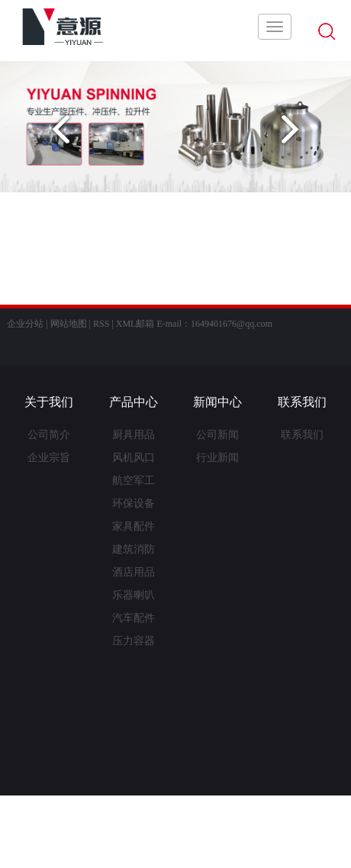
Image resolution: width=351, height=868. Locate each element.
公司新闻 (217, 435)
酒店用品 (134, 572)
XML (126, 324)
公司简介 (49, 435)
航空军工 (134, 481)
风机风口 (134, 458)
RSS (101, 324)
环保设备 (134, 503)
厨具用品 (134, 435)
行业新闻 (217, 458)
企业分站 (25, 324)
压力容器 (134, 641)
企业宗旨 (49, 458)
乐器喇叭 (134, 595)
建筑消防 (134, 549)
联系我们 (302, 402)
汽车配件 (134, 618)
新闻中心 (217, 402)
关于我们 (49, 402)
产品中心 (134, 402)
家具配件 (134, 526)
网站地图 (69, 324)
